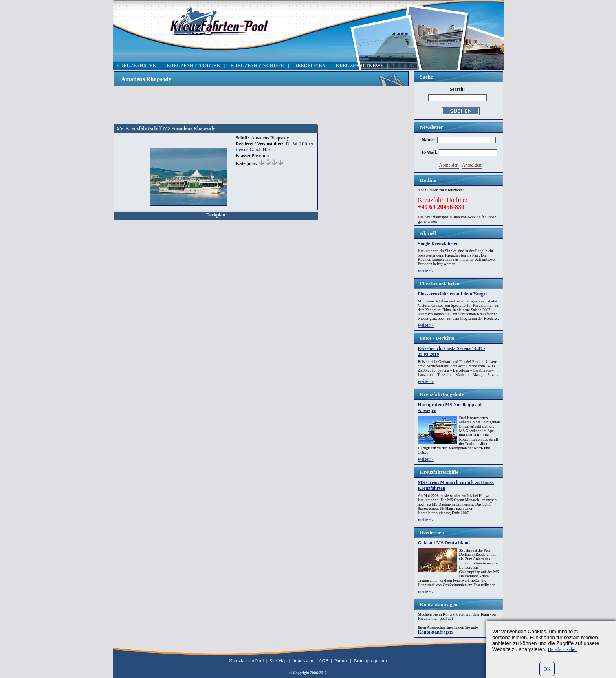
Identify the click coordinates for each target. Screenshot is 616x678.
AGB (324, 661)
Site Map (278, 661)
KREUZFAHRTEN (137, 65)
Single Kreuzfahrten (438, 244)
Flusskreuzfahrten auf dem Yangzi (453, 294)
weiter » (426, 271)
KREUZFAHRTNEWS (360, 65)
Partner (341, 661)
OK (547, 669)
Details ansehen (563, 649)
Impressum (303, 661)
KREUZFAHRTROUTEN (193, 65)
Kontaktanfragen (435, 632)
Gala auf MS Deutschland (444, 543)
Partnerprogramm (370, 661)
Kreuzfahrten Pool (246, 661)
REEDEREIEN (310, 65)
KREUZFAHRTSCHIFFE (257, 65)
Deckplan (216, 215)
